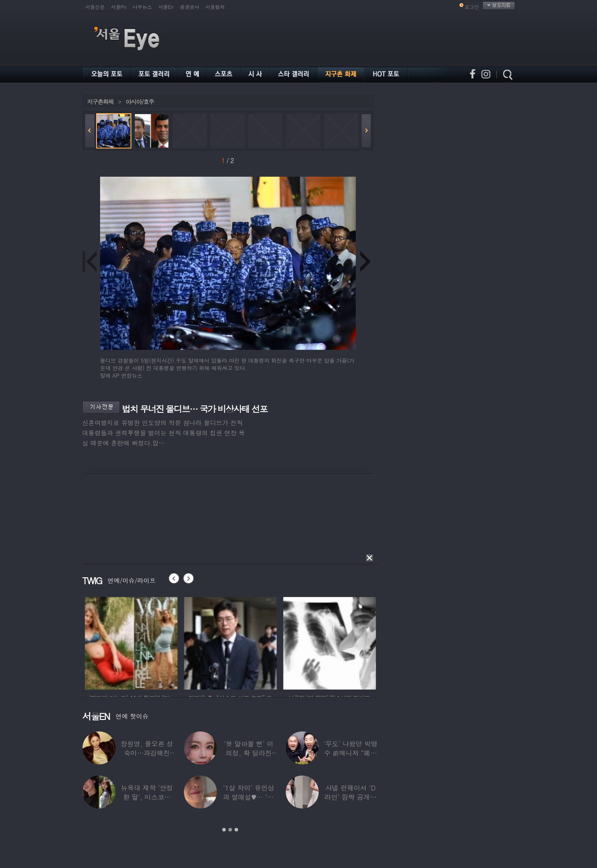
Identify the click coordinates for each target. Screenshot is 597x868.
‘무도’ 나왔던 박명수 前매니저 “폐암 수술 (351, 753)
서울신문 (95, 7)
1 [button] (224, 830)
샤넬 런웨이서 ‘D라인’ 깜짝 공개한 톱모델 (351, 797)
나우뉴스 (142, 7)
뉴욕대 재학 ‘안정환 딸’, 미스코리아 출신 (147, 797)
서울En (166, 7)
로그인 (472, 7)
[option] (99, 642)
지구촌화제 (101, 102)
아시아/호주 (140, 102)
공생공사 (190, 7)
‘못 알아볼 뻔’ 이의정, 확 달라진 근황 (249, 753)
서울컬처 (215, 7)
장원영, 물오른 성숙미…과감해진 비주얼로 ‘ (147, 753)
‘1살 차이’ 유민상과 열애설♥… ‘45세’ (248, 797)
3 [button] (236, 830)
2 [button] (230, 830)
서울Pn (119, 7)
